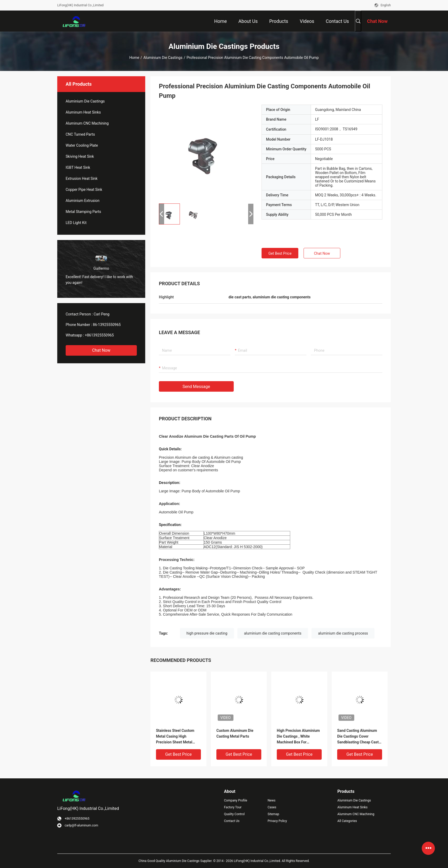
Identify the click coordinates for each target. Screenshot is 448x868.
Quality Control (234, 814)
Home (134, 58)
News (272, 800)
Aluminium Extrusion (83, 201)
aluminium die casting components (273, 633)
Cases (272, 807)
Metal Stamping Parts (83, 212)
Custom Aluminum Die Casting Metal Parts (235, 733)
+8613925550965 (99, 335)
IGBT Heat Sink (78, 167)
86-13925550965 (107, 325)
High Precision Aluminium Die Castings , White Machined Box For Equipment (298, 737)
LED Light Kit (76, 223)
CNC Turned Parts (80, 134)
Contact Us (232, 821)
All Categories (347, 821)
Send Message (196, 387)
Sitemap (273, 814)
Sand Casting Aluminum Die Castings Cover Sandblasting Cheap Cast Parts (358, 737)
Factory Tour (233, 807)
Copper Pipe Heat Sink (84, 190)
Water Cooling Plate (82, 145)
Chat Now (101, 350)
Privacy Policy (277, 821)
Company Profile (236, 800)
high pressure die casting (207, 633)
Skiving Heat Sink (80, 156)
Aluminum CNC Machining (87, 123)
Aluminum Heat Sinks (83, 112)
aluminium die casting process (343, 633)
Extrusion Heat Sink (82, 178)
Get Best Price (280, 253)
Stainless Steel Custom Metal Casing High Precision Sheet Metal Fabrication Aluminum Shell (175, 737)
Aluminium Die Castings (163, 58)
